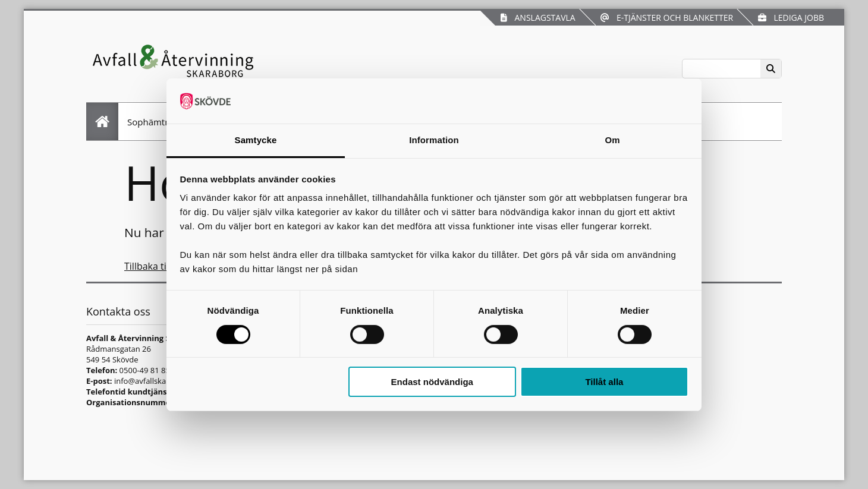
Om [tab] (612, 140)
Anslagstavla (538, 18)
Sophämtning (155, 122)
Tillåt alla (604, 382)
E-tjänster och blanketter (667, 18)
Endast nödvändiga (432, 382)
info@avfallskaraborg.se (157, 381)
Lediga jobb (791, 18)
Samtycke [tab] (256, 140)
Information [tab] (434, 140)
